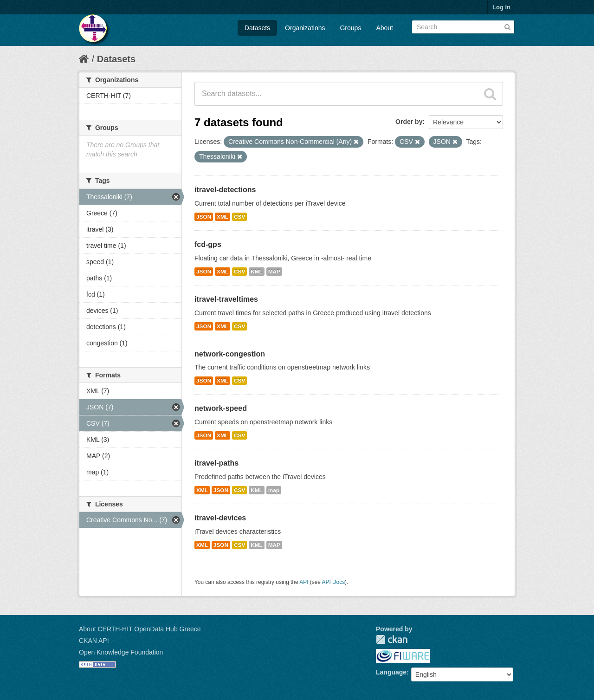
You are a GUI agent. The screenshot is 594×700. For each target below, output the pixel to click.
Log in (501, 7)
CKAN (392, 639)
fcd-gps (208, 244)
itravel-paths (216, 463)
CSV (239, 217)
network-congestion (230, 354)
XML (223, 217)
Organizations (305, 28)
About (384, 28)
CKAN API (94, 641)
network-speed (221, 408)
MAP (274, 272)
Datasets (257, 28)
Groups (350, 28)
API (304, 582)
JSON (204, 217)
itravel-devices (220, 518)
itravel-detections (225, 190)
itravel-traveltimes (226, 299)
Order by (409, 122)
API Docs (334, 582)
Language (391, 672)
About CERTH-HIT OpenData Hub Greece (140, 629)
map (274, 490)
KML (257, 272)
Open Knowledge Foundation (121, 652)
